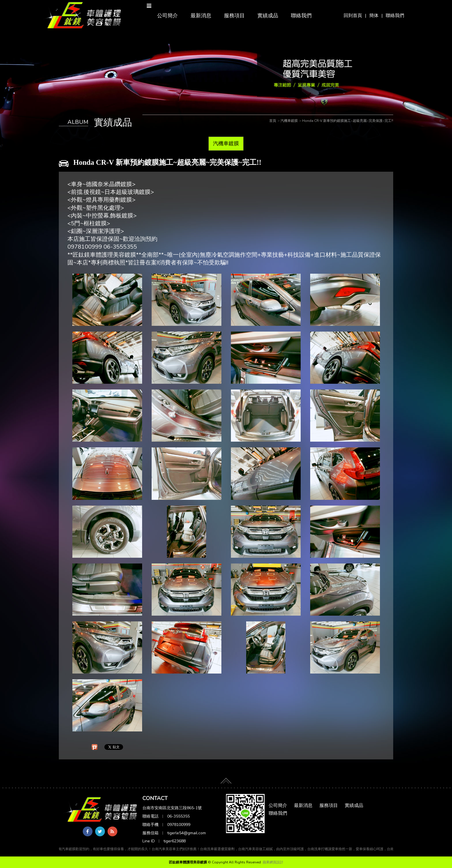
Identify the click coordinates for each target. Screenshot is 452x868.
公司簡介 (167, 16)
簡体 (374, 16)
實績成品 (268, 16)
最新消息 (201, 16)
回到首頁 (353, 16)
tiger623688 (175, 841)
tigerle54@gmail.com (187, 833)
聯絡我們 (395, 16)
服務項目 (234, 16)
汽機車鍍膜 (226, 143)
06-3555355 (178, 816)
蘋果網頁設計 (273, 862)
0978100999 (179, 825)
